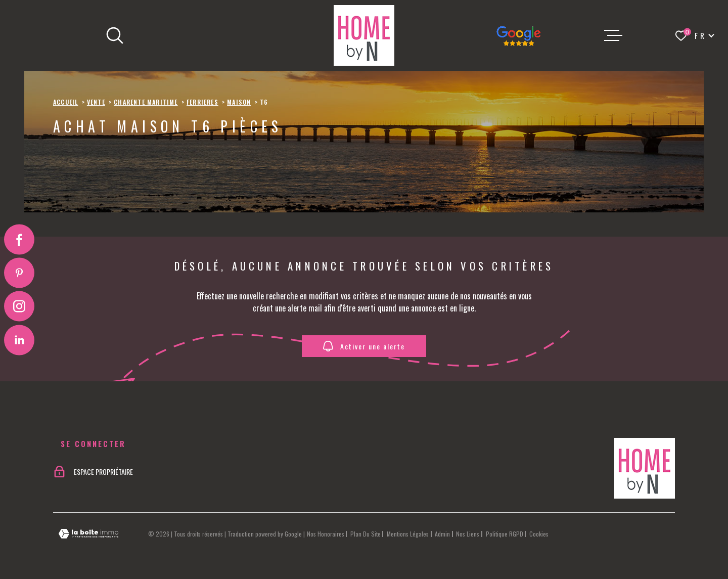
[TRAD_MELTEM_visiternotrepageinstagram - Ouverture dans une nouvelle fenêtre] (19, 306)
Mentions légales (408, 534)
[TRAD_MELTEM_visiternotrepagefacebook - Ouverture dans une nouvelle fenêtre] (19, 239)
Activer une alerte (364, 346)
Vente (96, 102)
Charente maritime (146, 102)
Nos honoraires (326, 534)
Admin (442, 534)
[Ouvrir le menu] (613, 35)
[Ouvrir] (115, 35)
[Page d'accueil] (364, 35)
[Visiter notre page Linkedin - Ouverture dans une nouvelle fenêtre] (19, 340)
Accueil (65, 102)
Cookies (539, 534)
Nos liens (468, 534)
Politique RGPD (505, 534)
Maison (239, 102)
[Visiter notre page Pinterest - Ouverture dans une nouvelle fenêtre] (19, 273)
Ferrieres (202, 102)
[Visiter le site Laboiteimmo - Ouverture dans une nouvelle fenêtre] (88, 534)
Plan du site (366, 534)
